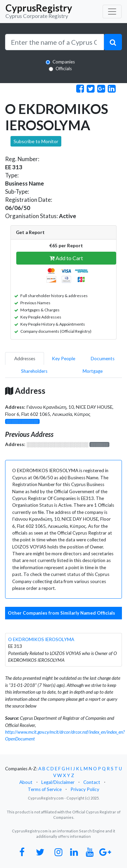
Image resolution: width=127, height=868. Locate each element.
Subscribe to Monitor (36, 141)
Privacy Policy (85, 789)
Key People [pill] (63, 359)
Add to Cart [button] (66, 258)
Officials (64, 69)
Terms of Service (45, 789)
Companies (64, 62)
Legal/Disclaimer (58, 782)
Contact (92, 782)
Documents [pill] (103, 359)
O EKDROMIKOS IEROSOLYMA (41, 639)
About (26, 782)
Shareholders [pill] (34, 371)
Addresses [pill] (25, 359)
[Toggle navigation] (112, 12)
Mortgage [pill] (93, 371)
